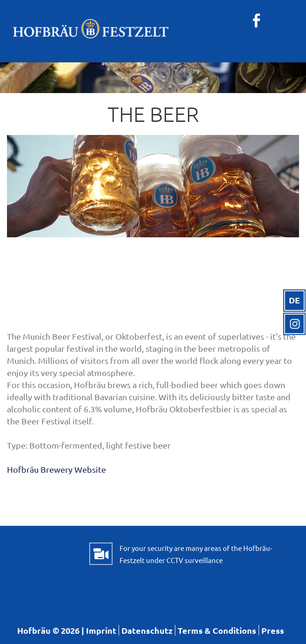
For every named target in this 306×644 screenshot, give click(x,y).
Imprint (101, 630)
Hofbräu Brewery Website (57, 469)
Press (273, 630)
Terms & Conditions (217, 630)
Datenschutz (147, 630)
